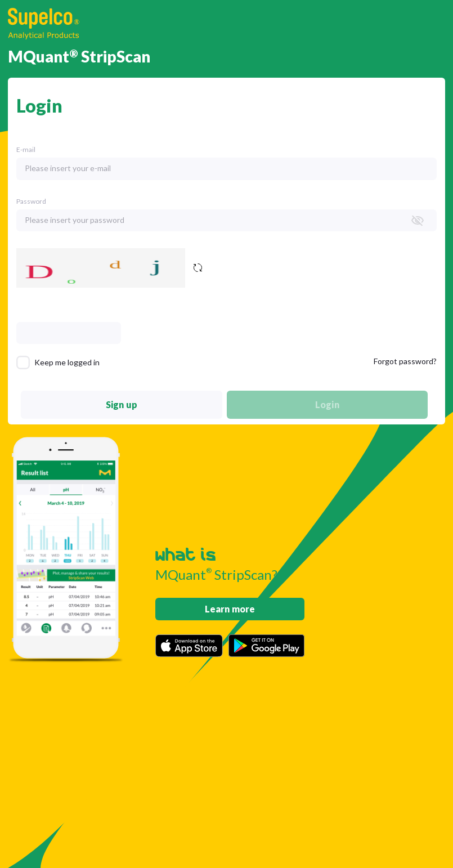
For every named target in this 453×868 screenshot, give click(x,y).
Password (31, 201)
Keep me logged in (67, 362)
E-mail (26, 149)
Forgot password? (405, 361)
